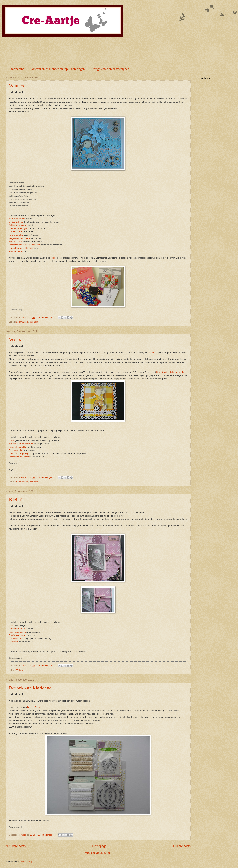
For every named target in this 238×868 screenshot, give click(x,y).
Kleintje (17, 500)
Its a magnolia (16, 235)
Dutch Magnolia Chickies (21, 248)
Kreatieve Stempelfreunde (22, 444)
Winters (17, 86)
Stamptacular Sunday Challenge (25, 245)
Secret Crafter (16, 242)
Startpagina (17, 69)
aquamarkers (22, 322)
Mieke (54, 258)
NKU (11, 440)
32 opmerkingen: (46, 317)
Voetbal (16, 339)
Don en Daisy (34, 707)
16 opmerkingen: (46, 835)
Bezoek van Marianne (30, 688)
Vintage (20, 670)
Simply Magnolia (17, 219)
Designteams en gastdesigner (110, 69)
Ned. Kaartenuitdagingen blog (171, 372)
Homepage (99, 846)
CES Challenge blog (19, 454)
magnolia (34, 322)
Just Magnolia (16, 450)
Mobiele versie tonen (98, 853)
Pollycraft (14, 642)
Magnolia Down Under (20, 238)
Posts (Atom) (26, 861)
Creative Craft (16, 232)
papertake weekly (17, 447)
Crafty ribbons (16, 638)
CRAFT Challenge (18, 229)
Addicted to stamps (18, 225)
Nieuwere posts (16, 846)
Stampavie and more (19, 457)
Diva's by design (17, 635)
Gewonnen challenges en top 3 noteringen (58, 69)
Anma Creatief (16, 251)
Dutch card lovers (17, 629)
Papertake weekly (18, 632)
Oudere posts (182, 846)
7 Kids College (16, 222)
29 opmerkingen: (46, 477)
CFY (11, 625)
